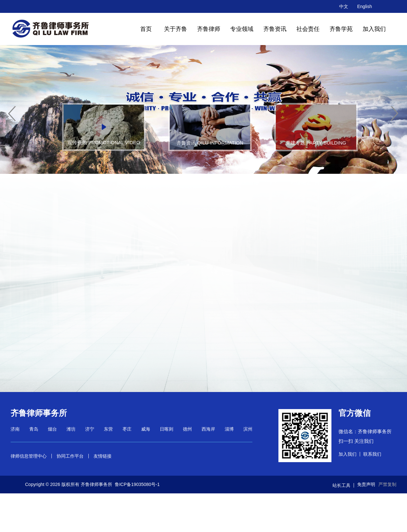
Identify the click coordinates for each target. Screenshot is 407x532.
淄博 (229, 429)
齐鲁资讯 (275, 29)
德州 (187, 429)
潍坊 (71, 429)
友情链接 (103, 456)
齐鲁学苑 (341, 29)
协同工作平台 (70, 456)
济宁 (90, 429)
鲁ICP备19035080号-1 (137, 484)
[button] (12, 114)
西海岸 (208, 429)
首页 (146, 29)
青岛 (34, 429)
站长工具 (341, 485)
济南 (15, 429)
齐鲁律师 (209, 29)
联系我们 (372, 454)
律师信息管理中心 (29, 456)
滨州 (248, 429)
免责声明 (366, 484)
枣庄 (127, 429)
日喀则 (167, 429)
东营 (108, 429)
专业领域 (242, 29)
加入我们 (374, 29)
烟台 (52, 429)
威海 (146, 429)
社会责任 (308, 29)
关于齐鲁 (176, 29)
